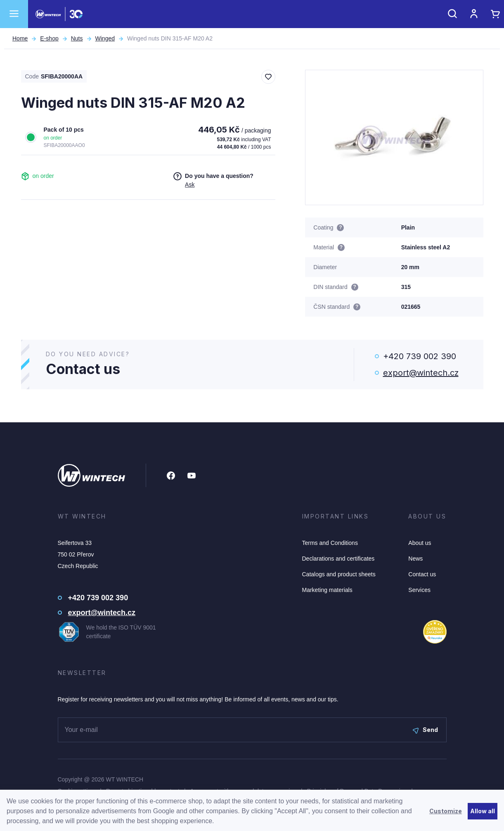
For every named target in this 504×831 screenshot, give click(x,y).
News (415, 559)
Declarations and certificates (338, 559)
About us (420, 543)
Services (419, 590)
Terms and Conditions (330, 543)
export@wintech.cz (421, 373)
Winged (105, 38)
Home (20, 38)
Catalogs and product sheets (339, 574)
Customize (446, 811)
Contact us (422, 574)
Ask (190, 185)
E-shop (49, 38)
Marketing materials (327, 590)
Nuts (77, 38)
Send (425, 730)
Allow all (483, 811)
